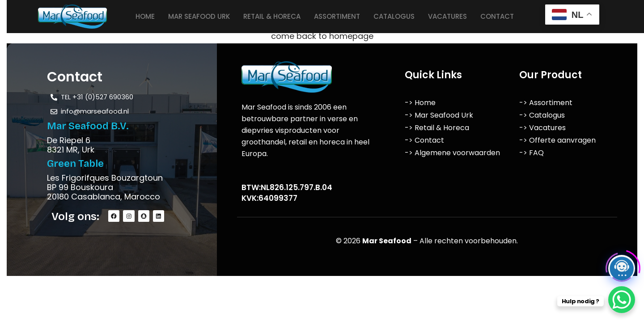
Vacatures (447, 16)
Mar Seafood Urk (199, 16)
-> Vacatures (542, 128)
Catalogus (394, 16)
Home (145, 16)
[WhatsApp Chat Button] (622, 300)
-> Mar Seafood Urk (439, 115)
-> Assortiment (546, 103)
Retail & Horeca (272, 16)
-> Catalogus (542, 115)
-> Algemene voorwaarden (452, 153)
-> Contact (424, 140)
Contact (497, 16)
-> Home (420, 103)
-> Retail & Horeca (437, 128)
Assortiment (337, 16)
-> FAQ (532, 153)
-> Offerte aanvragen (557, 140)
